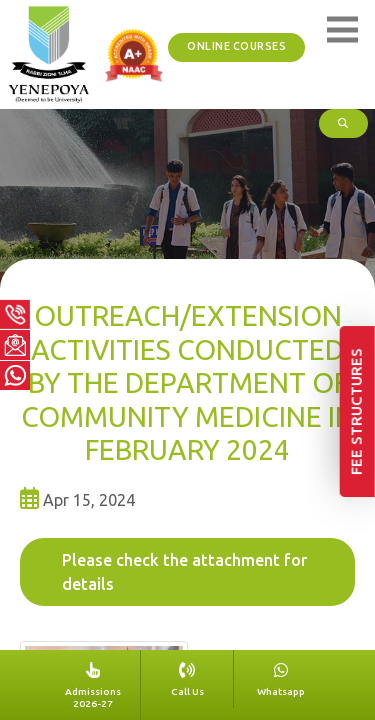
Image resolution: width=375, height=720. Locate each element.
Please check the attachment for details (184, 572)
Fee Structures (358, 468)
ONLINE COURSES (241, 46)
